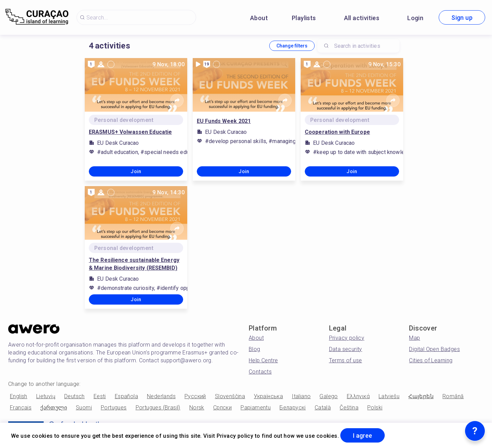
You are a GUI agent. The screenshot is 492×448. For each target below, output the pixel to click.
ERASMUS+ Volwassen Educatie (130, 132)
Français (21, 408)
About (259, 18)
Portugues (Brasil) (158, 408)
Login (415, 18)
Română (453, 396)
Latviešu (389, 396)
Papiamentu (256, 408)
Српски (222, 408)
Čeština (349, 408)
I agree (363, 436)
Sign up (462, 18)
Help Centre (263, 360)
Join (136, 171)
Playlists (304, 18)
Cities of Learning (431, 360)
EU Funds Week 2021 (224, 121)
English (19, 396)
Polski (375, 408)
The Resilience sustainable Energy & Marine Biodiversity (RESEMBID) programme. (134, 264)
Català (323, 408)
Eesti (100, 396)
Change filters (292, 46)
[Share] (177, 100)
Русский (195, 396)
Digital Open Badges (434, 349)
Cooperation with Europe (337, 132)
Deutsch (74, 396)
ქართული (54, 408)
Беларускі (293, 408)
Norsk (197, 408)
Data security (346, 349)
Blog (255, 349)
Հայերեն (421, 396)
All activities (362, 18)
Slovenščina (230, 396)
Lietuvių (46, 396)
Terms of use (346, 360)
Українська (268, 396)
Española (126, 396)
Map (414, 338)
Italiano (301, 396)
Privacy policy (347, 338)
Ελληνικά (358, 396)
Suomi (84, 408)
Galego (329, 396)
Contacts (260, 372)
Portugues (114, 408)
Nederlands (161, 396)
